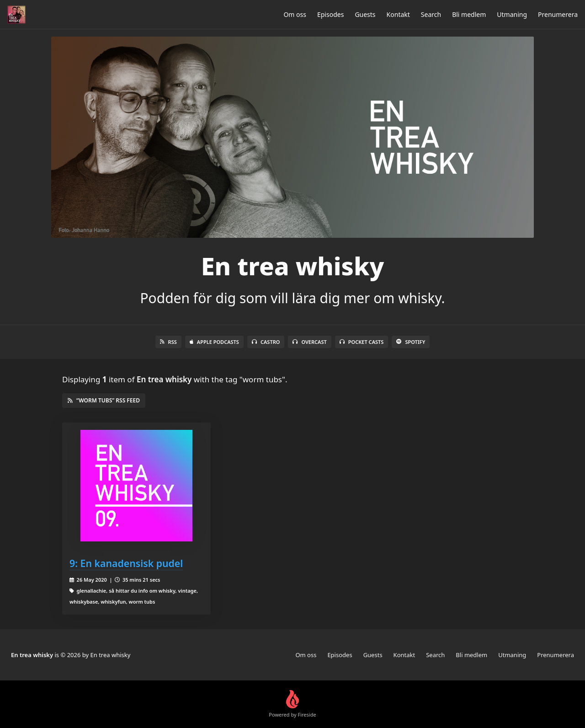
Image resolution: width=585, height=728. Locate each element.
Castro (266, 342)
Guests (365, 14)
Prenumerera (558, 14)
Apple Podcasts (214, 342)
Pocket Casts (362, 342)
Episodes (330, 14)
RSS (168, 342)
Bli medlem (469, 14)
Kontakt (398, 14)
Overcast (309, 342)
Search (431, 14)
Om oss (295, 14)
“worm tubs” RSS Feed (104, 400)
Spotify (411, 342)
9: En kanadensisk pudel (126, 563)
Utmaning (512, 14)
